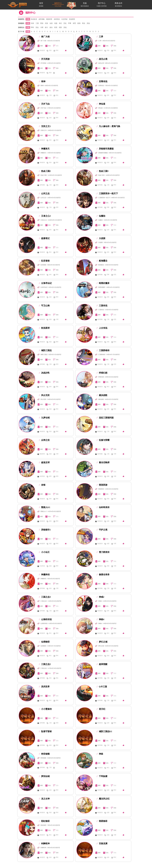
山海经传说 (45, 619)
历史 (65, 23)
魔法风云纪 (103, 799)
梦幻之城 (102, 642)
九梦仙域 (44, 418)
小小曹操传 (45, 709)
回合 (37, 27)
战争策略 (42, 19)
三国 (37, 23)
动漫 (56, 23)
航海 (79, 23)
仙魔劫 (101, 216)
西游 (42, 23)
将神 (42, 81)
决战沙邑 (44, 373)
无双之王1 (45, 126)
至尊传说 (102, 81)
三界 (100, 37)
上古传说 (102, 328)
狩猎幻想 (102, 373)
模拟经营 (49, 19)
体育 (74, 23)
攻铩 (42, 485)
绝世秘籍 (44, 754)
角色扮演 (34, 19)
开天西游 (44, 59)
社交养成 (64, 19)
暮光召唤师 (103, 462)
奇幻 (60, 23)
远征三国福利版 (105, 418)
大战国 (101, 238)
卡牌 (42, 27)
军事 (70, 23)
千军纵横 (102, 776)
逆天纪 (101, 709)
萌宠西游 (102, 485)
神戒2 (100, 597)
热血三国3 (103, 171)
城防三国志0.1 (104, 731)
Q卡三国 (102, 687)
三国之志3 (45, 597)
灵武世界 (44, 687)
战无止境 (102, 59)
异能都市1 (45, 530)
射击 (51, 27)
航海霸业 (102, 261)
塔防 (60, 27)
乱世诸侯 (44, 261)
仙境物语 (44, 642)
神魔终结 (44, 575)
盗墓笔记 (44, 238)
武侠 (46, 23)
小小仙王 (44, 552)
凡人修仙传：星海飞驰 (108, 126)
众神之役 (44, 440)
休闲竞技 (57, 19)
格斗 (46, 27)
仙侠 (51, 23)
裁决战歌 (102, 395)
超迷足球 (44, 462)
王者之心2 (45, 216)
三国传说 (102, 306)
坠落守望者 (45, 731)
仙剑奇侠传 (103, 507)
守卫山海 (44, 306)
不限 (28, 19)
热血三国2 (45, 171)
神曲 (100, 754)
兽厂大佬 (44, 37)
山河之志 (44, 193)
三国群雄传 (103, 350)
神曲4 (100, 619)
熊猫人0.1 (45, 507)
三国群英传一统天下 (107, 193)
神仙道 (101, 104)
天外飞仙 (44, 104)
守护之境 (102, 530)
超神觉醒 (102, 664)
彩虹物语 (44, 821)
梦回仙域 (44, 776)
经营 (56, 27)
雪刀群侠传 (103, 552)
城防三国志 (45, 350)
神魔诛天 (44, 149)
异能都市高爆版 (105, 149)
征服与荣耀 (103, 440)
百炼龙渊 (102, 843)
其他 (88, 23)
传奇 (33, 23)
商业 (84, 23)
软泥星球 (44, 328)
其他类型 (72, 19)
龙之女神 (44, 799)
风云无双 (44, 395)
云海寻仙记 (45, 283)
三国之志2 (45, 664)
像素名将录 (103, 575)
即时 (33, 27)
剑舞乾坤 (44, 843)
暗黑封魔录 (103, 283)
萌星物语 (102, 821)
